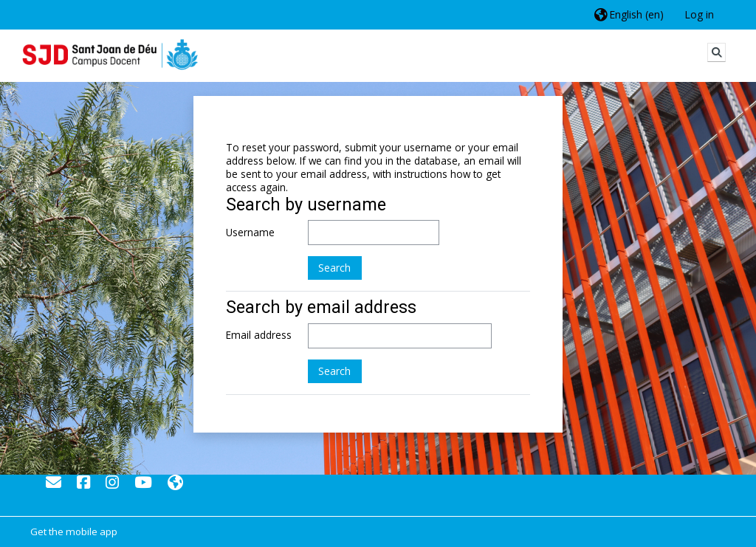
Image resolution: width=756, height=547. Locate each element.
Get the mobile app (74, 531)
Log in (699, 14)
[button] (630, 15)
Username (250, 233)
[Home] (111, 55)
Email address (259, 335)
